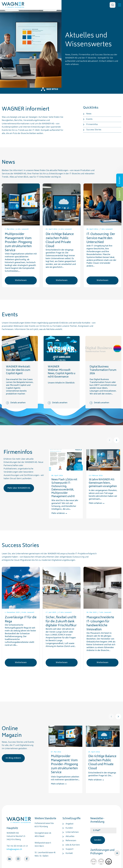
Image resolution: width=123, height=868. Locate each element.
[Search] (113, 5)
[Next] (117, 440)
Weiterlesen (21, 280)
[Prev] (110, 440)
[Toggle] (120, 5)
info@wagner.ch (14, 849)
